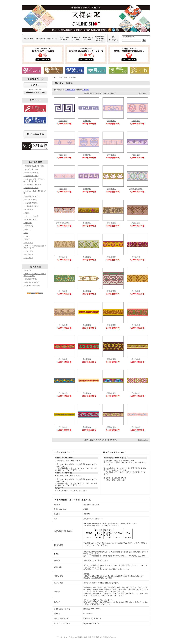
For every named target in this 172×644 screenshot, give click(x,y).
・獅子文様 (28, 229)
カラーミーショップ (63, 637)
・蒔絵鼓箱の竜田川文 (32, 196)
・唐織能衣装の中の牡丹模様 (34, 166)
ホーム (55, 78)
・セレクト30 (28, 251)
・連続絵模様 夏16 (31, 176)
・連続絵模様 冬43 (31, 188)
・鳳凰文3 (27, 270)
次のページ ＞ (143, 94)
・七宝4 (26, 236)
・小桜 (26, 233)
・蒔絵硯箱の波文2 (30, 203)
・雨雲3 (26, 213)
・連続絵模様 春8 (31, 169)
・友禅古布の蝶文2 (30, 219)
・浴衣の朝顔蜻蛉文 (31, 173)
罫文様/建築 (63, 121)
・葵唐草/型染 (29, 226)
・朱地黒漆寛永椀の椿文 (32, 184)
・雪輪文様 (28, 239)
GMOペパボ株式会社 (95, 637)
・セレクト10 (28, 254)
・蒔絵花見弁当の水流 (32, 282)
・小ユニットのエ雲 (31, 216)
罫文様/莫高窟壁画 (136, 189)
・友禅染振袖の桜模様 (32, 286)
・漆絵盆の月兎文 (30, 200)
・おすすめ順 (70, 90)
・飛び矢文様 (28, 243)
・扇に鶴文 (28, 223)
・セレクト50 (28, 258)
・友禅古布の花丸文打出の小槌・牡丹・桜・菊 (34, 180)
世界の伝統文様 (65, 78)
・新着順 (86, 90)
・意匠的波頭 (28, 210)
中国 (74, 78)
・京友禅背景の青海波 (32, 206)
